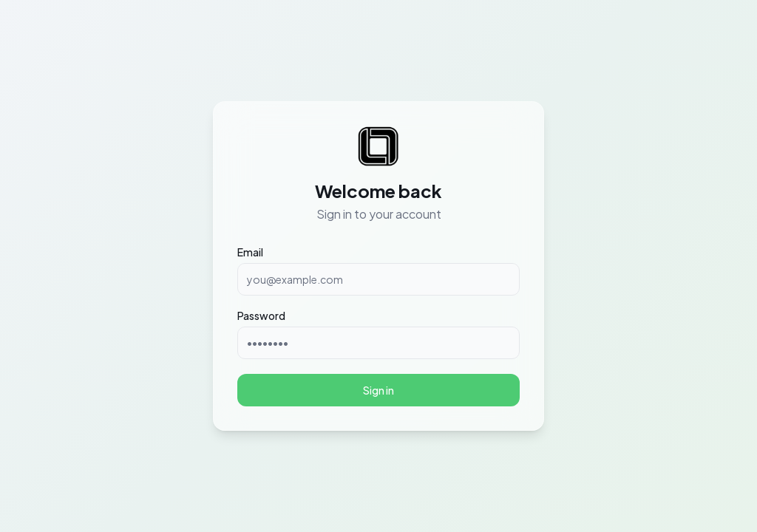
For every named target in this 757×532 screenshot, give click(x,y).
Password (261, 316)
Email (250, 252)
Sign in (378, 390)
